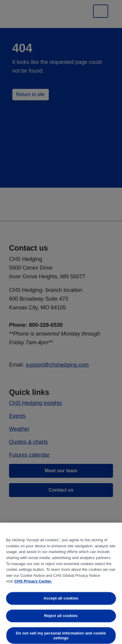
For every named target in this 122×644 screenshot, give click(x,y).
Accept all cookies (61, 598)
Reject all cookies (61, 616)
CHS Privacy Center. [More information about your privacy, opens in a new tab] (33, 581)
